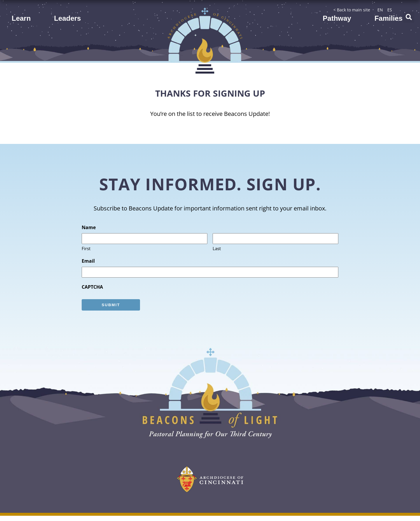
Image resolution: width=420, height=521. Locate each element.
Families (388, 18)
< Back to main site (352, 10)
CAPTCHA (92, 287)
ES (390, 10)
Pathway (337, 18)
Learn (21, 18)
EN (380, 10)
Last (217, 249)
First (86, 249)
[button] (409, 17)
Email (88, 261)
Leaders (67, 18)
